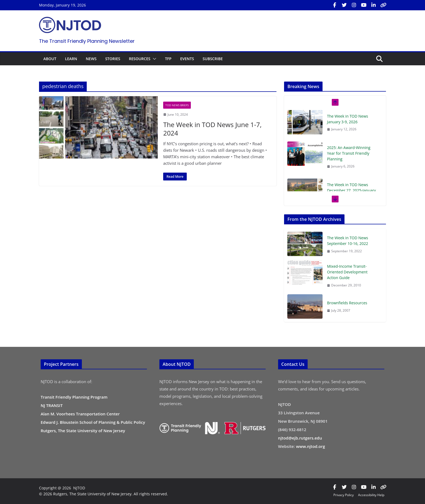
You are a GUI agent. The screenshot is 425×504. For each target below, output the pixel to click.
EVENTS (187, 59)
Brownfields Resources (347, 303)
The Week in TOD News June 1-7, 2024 (212, 129)
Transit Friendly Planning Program (74, 397)
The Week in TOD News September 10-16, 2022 (347, 241)
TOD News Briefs (177, 105)
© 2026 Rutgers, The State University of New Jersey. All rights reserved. (104, 494)
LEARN (71, 59)
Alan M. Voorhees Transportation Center (80, 414)
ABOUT (50, 59)
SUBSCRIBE (213, 59)
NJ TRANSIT (52, 405)
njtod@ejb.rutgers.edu (300, 438)
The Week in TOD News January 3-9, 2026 (347, 119)
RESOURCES (139, 59)
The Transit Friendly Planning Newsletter (87, 41)
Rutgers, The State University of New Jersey (83, 431)
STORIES (113, 59)
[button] (153, 59)
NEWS (91, 59)
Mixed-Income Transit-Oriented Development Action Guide (347, 272)
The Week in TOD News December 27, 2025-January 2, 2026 (351, 190)
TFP (168, 59)
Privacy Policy (344, 495)
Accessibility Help (371, 495)
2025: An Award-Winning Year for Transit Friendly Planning (349, 153)
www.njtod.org (310, 446)
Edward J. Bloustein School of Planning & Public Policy (93, 422)
